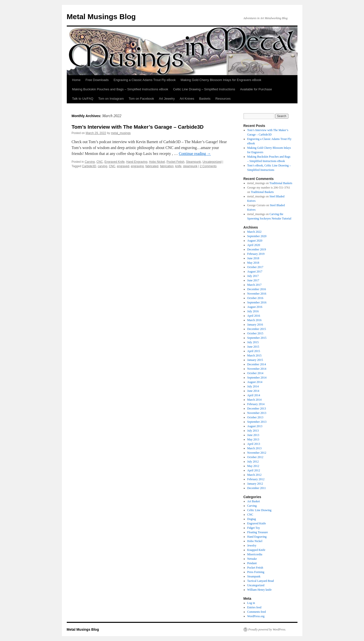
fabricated (152, 166)
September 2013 (257, 422)
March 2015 (254, 355)
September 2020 (257, 236)
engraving (137, 166)
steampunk (190, 166)
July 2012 (253, 462)
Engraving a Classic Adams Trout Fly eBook (145, 80)
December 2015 (256, 329)
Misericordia (255, 554)
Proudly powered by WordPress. (267, 629)
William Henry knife (259, 590)
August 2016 (255, 307)
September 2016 (257, 302)
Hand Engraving (137, 162)
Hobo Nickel (157, 162)
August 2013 (255, 426)
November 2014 (257, 369)
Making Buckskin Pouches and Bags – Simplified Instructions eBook (120, 89)
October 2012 (255, 457)
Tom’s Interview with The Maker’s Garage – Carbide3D (138, 127)
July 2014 (253, 386)
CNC (100, 162)
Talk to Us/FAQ (83, 99)
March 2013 (254, 448)
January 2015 (255, 360)
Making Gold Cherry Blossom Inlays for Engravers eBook (221, 80)
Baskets (205, 99)
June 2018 (253, 258)
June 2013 (253, 435)
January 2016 (255, 325)
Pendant (252, 563)
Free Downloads (97, 80)
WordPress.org (256, 616)
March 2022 (254, 232)
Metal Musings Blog (101, 17)
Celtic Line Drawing (259, 510)
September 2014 (257, 378)
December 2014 (256, 364)
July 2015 (253, 342)
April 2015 (254, 351)
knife (178, 166)
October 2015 (255, 333)
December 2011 (256, 488)
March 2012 (254, 475)
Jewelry (252, 546)
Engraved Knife (115, 162)
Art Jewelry (167, 99)
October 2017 (255, 267)
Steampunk (194, 162)
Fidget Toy (254, 528)
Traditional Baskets (281, 183)
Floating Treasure (257, 532)
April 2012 (254, 470)
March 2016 (254, 320)
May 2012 (253, 466)
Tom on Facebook (141, 99)
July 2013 (253, 431)
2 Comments (208, 166)
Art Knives (187, 99)
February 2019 (256, 254)
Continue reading (195, 154)
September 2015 (257, 338)
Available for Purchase (256, 89)
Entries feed (254, 607)
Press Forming (256, 572)
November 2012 (257, 453)
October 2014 (255, 373)
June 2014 (253, 391)
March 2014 (254, 400)
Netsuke (252, 559)
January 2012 (255, 484)
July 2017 (253, 276)
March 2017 (254, 285)
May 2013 (253, 439)
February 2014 (256, 404)
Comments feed (256, 612)
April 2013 (254, 444)
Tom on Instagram (111, 99)
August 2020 (255, 241)
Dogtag (251, 519)
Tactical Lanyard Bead (260, 581)
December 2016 (256, 289)
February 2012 (256, 479)
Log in (251, 603)
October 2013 (255, 417)
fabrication (167, 166)
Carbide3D (89, 166)
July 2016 (253, 311)
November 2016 (257, 294)
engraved (123, 166)
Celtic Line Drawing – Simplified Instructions (204, 89)
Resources (223, 99)
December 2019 (256, 249)
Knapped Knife (256, 550)
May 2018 (253, 263)
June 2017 (253, 280)
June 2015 (253, 347)
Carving (90, 162)
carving (102, 166)
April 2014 (254, 395)
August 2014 (255, 382)
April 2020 (254, 245)
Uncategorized (212, 162)
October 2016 (255, 298)
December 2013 (256, 409)
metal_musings (121, 133)
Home (76, 80)
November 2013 (257, 413)
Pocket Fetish (175, 162)
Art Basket (254, 501)
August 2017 (255, 272)
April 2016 (254, 316)
